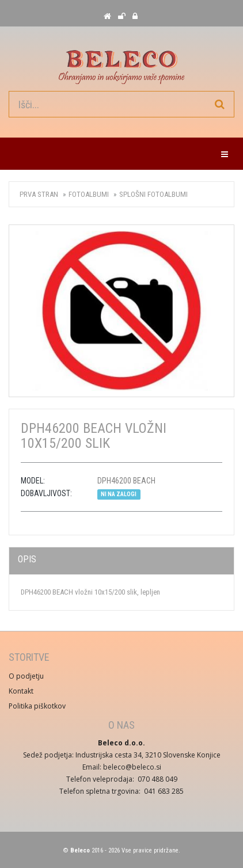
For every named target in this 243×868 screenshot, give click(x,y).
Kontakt (21, 691)
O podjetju (26, 676)
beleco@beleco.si (132, 767)
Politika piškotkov (37, 706)
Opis (27, 559)
